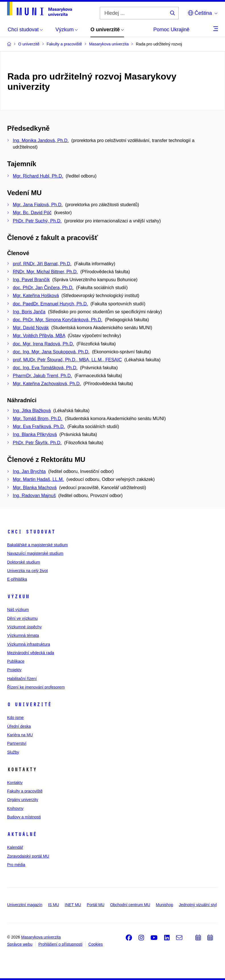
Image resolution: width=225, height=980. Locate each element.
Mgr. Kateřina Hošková (36, 296)
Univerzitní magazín (25, 905)
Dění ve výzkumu (22, 618)
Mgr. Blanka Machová (35, 488)
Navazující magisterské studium (35, 553)
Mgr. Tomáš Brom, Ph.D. (38, 419)
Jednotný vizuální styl (198, 905)
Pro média (16, 865)
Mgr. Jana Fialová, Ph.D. (38, 205)
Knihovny (15, 808)
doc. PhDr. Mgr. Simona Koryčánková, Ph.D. (58, 320)
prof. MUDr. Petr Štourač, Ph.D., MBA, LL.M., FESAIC (67, 360)
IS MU (54, 905)
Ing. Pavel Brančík (31, 280)
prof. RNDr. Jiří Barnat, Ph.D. (42, 264)
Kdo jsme (15, 718)
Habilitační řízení (22, 679)
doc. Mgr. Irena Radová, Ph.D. (43, 344)
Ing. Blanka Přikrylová (35, 434)
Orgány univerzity (23, 800)
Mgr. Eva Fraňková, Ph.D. (39, 427)
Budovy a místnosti (24, 817)
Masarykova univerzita (41, 937)
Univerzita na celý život (27, 571)
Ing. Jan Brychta (29, 471)
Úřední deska (19, 726)
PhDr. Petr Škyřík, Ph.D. (37, 443)
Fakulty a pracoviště (25, 791)
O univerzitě (29, 704)
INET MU (73, 905)
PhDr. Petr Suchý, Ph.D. (37, 221)
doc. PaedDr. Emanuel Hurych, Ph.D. (50, 304)
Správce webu (20, 944)
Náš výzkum (18, 610)
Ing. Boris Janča (29, 312)
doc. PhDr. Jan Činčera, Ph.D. (43, 288)
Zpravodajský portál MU (28, 856)
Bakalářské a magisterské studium (37, 545)
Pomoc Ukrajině (171, 30)
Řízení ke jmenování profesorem (36, 687)
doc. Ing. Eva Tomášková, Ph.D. (45, 368)
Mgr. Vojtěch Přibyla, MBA (39, 336)
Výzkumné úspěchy (24, 627)
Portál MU (96, 905)
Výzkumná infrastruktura (29, 644)
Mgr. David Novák (31, 328)
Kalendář (15, 847)
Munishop (165, 905)
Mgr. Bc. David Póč (32, 213)
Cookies (96, 944)
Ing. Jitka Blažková (32, 411)
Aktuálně (22, 834)
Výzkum (18, 597)
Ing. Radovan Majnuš (34, 496)
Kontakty (15, 783)
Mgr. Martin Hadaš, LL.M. (38, 479)
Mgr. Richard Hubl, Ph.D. (38, 176)
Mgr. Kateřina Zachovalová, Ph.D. (47, 384)
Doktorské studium (24, 562)
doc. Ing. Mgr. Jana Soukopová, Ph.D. (51, 352)
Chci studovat (31, 532)
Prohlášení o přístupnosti (60, 944)
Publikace (16, 661)
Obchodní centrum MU (130, 905)
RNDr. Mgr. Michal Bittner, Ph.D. (45, 272)
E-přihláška (17, 579)
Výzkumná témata (23, 635)
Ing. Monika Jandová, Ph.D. (41, 140)
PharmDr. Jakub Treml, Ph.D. (42, 376)
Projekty (14, 670)
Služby (13, 752)
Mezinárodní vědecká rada (31, 653)
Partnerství (17, 743)
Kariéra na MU (20, 735)
